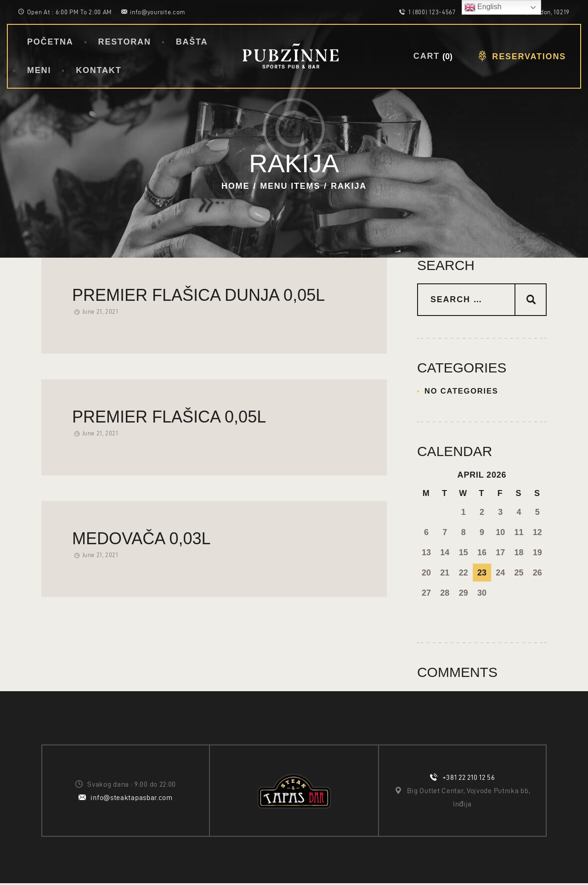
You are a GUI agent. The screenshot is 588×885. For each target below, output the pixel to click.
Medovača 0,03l (141, 538)
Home (235, 186)
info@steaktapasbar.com (131, 799)
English (483, 7)
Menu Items (290, 186)
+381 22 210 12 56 (469, 779)
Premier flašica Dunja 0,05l (198, 295)
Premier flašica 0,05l (169, 417)
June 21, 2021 (100, 312)
